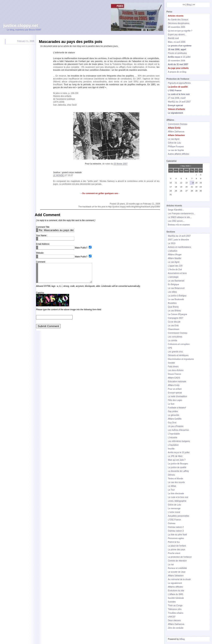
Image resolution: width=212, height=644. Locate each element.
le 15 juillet (179, 57)
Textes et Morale (175, 479)
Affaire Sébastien (176, 576)
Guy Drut (172, 423)
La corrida (172, 340)
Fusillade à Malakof (177, 408)
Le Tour (171, 490)
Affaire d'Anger (175, 255)
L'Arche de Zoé (175, 270)
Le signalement (175, 583)
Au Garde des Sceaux (178, 20)
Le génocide (174, 415)
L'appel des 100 (175, 266)
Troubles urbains (176, 613)
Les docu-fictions (176, 370)
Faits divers (173, 367)
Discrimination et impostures (181, 359)
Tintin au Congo (175, 606)
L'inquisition (173, 445)
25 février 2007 (121, 164)
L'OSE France (174, 520)
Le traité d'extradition (178, 396)
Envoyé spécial (175, 393)
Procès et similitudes (177, 53)
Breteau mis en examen (179, 225)
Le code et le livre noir (178, 497)
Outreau (172, 523)
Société (171, 363)
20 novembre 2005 (176, 27)
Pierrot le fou (174, 542)
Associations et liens (177, 273)
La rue (171, 564)
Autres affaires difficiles (178, 154)
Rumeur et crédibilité (177, 568)
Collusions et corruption (179, 344)
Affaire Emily (174, 385)
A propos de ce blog (177, 72)
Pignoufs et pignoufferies (179, 83)
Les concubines (175, 337)
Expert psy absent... (177, 35)
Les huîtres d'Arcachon (178, 430)
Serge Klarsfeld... (176, 210)
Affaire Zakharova (176, 132)
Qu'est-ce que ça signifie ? (180, 31)
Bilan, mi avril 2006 (177, 42)
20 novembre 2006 (176, 61)
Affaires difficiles (175, 587)
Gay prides (173, 411)
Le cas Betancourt (176, 288)
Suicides (172, 602)
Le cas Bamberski (176, 281)
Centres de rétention (177, 561)
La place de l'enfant (177, 546)
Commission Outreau (178, 124)
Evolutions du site (176, 591)
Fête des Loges (175, 400)
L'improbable (174, 434)
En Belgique (173, 284)
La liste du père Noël (177, 535)
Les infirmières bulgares (179, 441)
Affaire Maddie (175, 258)
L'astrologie (173, 277)
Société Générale (176, 598)
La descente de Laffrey (178, 471)
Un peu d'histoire (176, 426)
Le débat (172, 486)
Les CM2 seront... (176, 221)
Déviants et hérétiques (178, 355)
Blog (189, 5)
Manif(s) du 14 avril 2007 (179, 102)
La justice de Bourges (178, 464)
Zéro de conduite (176, 628)
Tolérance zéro (175, 609)
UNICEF (172, 617)
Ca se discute (174, 322)
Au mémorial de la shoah (179, 579)
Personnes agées (176, 538)
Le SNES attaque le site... (180, 217)
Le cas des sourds (176, 482)
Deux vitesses (174, 620)
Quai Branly (173, 307)
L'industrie (173, 438)
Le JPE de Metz (175, 456)
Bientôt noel (173, 38)
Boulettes (172, 303)
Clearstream (173, 329)
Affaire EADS (174, 378)
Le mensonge (174, 508)
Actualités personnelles (179, 516)
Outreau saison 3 (176, 531)
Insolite (171, 449)
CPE (170, 348)
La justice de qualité (177, 467)
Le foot (171, 404)
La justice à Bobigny (177, 296)
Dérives (171, 475)
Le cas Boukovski (176, 299)
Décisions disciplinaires (179, 23)
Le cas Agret (174, 139)
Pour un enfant (175, 389)
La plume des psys (176, 550)
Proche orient (174, 553)
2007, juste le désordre (178, 240)
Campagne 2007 (176, 318)
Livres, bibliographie (177, 501)
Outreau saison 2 (176, 527)
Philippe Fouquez (176, 147)
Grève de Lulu (174, 143)
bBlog (182, 639)
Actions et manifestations (179, 247)
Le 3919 (172, 243)
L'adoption (173, 251)
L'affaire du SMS (175, 594)
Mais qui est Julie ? (177, 460)
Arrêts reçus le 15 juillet (179, 452)
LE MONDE (58, 175)
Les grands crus (175, 352)
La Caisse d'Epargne (178, 314)
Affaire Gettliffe (175, 419)
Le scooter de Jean (177, 572)
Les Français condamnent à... (182, 214)
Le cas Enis (173, 326)
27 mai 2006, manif (177, 98)
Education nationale (177, 382)
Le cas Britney (174, 311)
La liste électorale (176, 494)
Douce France (174, 374)
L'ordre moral (174, 512)
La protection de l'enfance (180, 557)
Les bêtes (172, 292)
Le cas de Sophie (176, 150)
